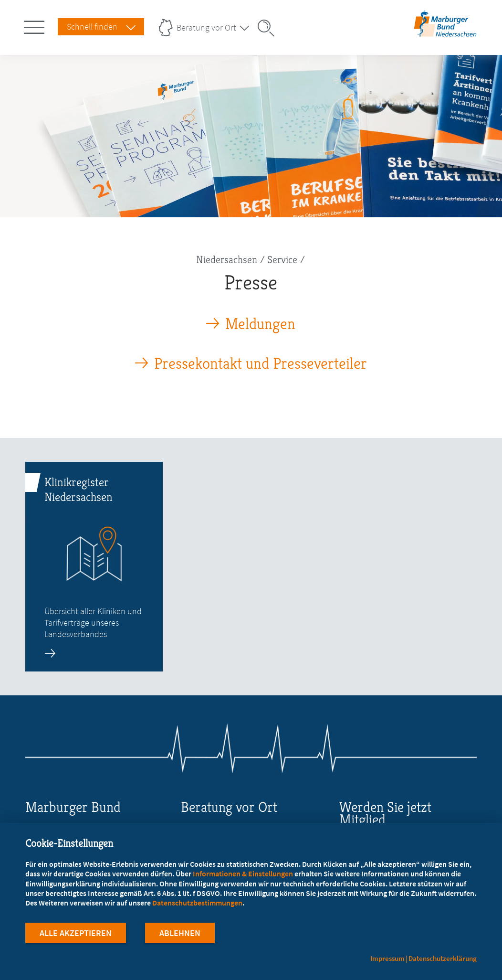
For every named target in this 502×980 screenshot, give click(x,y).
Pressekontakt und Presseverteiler (261, 364)
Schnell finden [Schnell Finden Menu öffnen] (92, 27)
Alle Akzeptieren (76, 936)
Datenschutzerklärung (443, 958)
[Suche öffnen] (269, 28)
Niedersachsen (227, 260)
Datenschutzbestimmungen (197, 906)
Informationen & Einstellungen (243, 877)
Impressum (387, 958)
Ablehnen (180, 936)
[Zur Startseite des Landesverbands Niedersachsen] (445, 33)
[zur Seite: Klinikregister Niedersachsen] (94, 567)
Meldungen (260, 324)
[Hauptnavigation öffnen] (36, 25)
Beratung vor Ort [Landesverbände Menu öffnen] (206, 27)
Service (282, 260)
